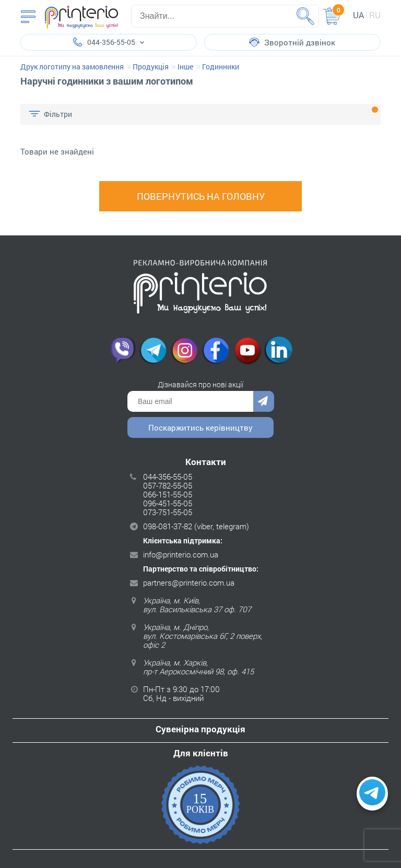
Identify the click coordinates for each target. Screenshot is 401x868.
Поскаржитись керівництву (200, 427)
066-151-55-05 (168, 494)
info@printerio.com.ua (181, 554)
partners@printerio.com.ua (189, 582)
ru (375, 15)
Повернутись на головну (201, 196)
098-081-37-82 (168, 526)
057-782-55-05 (168, 485)
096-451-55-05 (168, 503)
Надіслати (264, 401)
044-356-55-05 (168, 477)
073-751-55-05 (168, 512)
